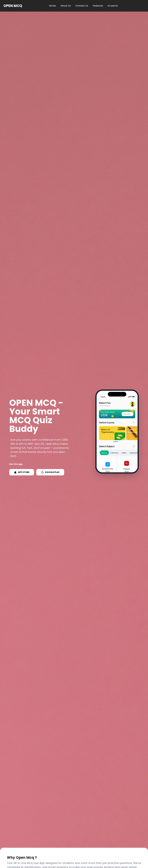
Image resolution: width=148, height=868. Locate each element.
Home (52, 6)
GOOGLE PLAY (50, 472)
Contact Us (82, 6)
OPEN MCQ (13, 6)
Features (98, 6)
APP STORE (22, 472)
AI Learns (113, 6)
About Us (66, 6)
